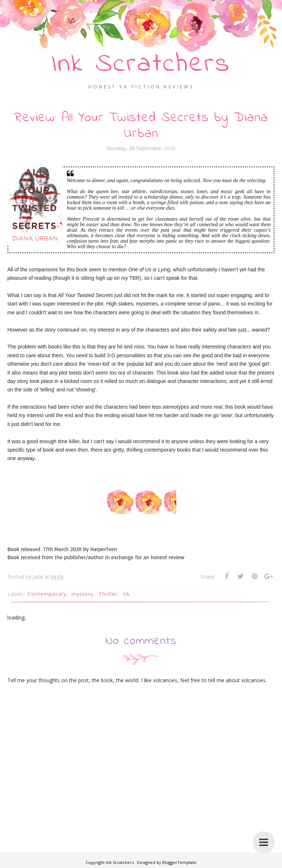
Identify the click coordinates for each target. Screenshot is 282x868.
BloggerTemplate (179, 862)
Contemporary (47, 594)
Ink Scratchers (141, 64)
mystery (82, 594)
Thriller (108, 594)
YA (126, 594)
